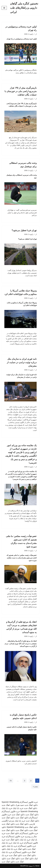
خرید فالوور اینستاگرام (29, 802)
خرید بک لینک (18, 808)
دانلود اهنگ (22, 849)
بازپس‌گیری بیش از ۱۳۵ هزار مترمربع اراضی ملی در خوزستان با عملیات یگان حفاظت (21, 91)
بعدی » (35, 787)
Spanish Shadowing (10, 802)
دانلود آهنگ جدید (31, 808)
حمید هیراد (20, 805)
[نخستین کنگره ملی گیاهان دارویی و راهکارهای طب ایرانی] (25, 8)
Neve (37, 866)
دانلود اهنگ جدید (31, 805)
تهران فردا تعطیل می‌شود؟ (24, 230)
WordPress (24, 866)
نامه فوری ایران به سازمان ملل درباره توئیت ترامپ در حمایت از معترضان (22, 362)
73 (11, 781)
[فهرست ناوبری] (4, 8)
